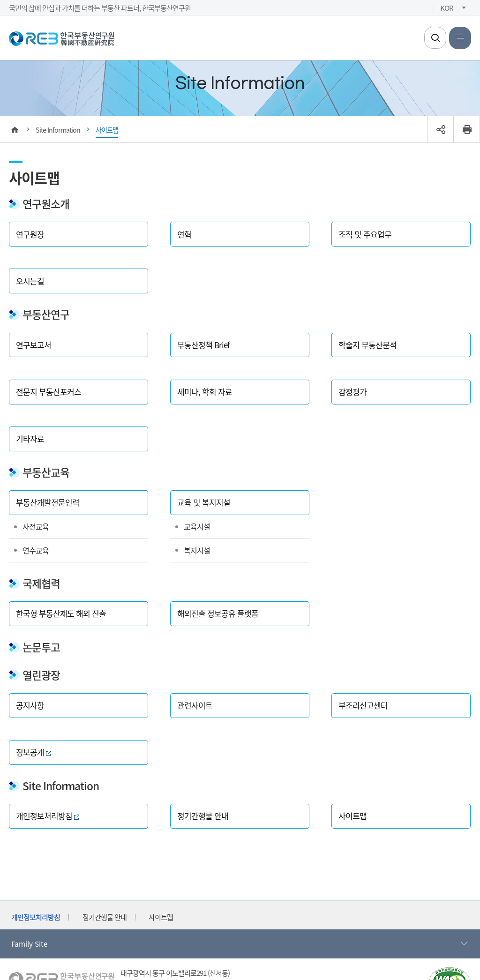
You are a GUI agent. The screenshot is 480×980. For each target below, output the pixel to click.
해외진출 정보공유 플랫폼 (218, 613)
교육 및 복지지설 (204, 502)
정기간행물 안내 (203, 816)
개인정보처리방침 (48, 816)
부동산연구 (46, 314)
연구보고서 (34, 345)
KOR (447, 7)
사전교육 (36, 526)
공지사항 (30, 705)
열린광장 (41, 675)
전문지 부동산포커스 (49, 392)
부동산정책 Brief (203, 345)
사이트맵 (352, 816)
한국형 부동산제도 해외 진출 (61, 613)
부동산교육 (46, 472)
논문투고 (41, 647)
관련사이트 (195, 705)
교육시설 (197, 526)
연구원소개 (46, 204)
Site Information (61, 786)
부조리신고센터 (363, 705)
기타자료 (30, 438)
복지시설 (197, 550)
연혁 (184, 234)
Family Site (240, 944)
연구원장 (30, 234)
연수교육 (36, 550)
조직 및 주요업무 (365, 234)
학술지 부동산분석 (367, 345)
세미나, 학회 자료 (205, 392)
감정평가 (352, 392)
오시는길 (30, 281)
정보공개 (34, 752)
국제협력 (41, 583)
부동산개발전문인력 (48, 502)
